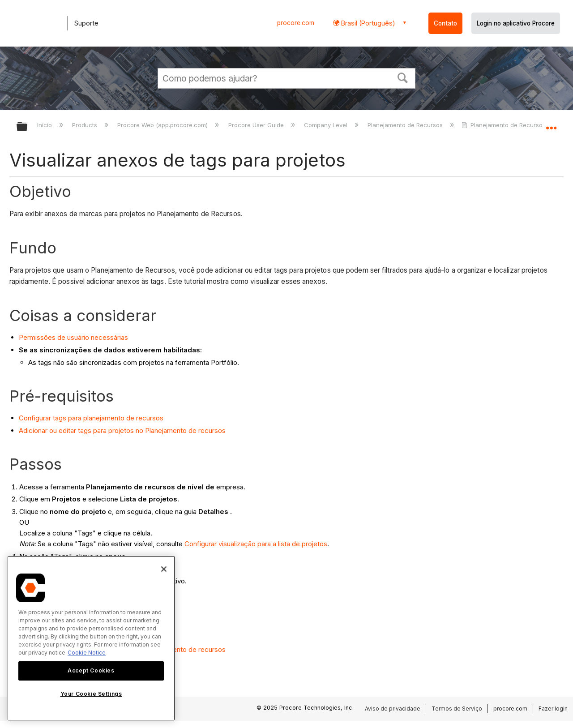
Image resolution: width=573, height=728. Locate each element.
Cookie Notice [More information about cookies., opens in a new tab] (87, 653)
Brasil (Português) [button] (367, 23)
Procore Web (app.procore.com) (163, 125)
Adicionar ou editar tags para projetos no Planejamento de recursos (122, 430)
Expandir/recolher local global (551, 124)
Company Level (327, 125)
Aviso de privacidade (393, 709)
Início (45, 125)
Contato (445, 23)
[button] (403, 77)
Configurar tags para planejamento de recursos (91, 418)
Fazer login (553, 709)
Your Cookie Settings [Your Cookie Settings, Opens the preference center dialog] (91, 694)
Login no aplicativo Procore (516, 23)
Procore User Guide (257, 125)
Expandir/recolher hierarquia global (28, 127)
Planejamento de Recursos (406, 125)
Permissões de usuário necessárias (73, 337)
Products (86, 125)
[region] (91, 638)
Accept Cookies (91, 670)
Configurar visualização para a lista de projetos (256, 544)
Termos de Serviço (457, 709)
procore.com (296, 23)
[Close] (164, 569)
